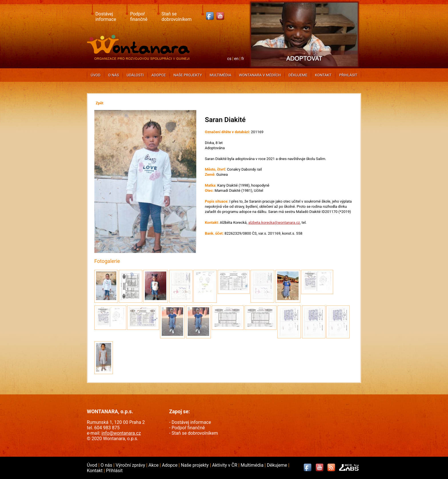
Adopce (159, 75)
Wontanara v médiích (260, 75)
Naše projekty (188, 75)
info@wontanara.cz (121, 433)
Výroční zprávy (131, 465)
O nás (114, 75)
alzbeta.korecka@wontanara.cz (274, 222)
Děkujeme (298, 75)
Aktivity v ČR (225, 465)
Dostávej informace (106, 17)
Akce (154, 465)
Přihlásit (348, 75)
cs (229, 59)
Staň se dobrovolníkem (176, 17)
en (236, 59)
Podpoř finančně (139, 17)
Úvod (95, 75)
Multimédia (221, 75)
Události (135, 75)
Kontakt (323, 75)
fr (243, 59)
